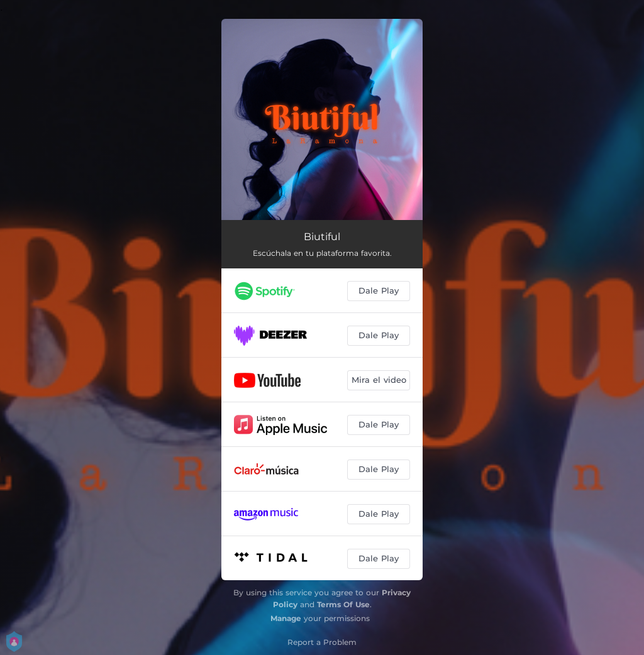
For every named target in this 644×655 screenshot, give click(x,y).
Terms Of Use (343, 604)
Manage (286, 618)
